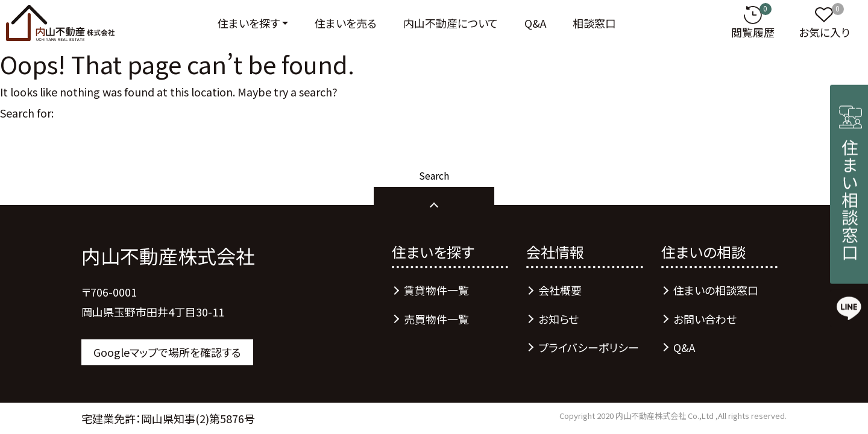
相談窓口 (594, 23)
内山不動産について (451, 23)
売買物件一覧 (436, 319)
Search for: (27, 113)
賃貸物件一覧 (436, 290)
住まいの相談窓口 (716, 290)
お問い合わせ (705, 319)
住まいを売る (346, 23)
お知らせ (558, 319)
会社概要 (560, 290)
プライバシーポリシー (589, 347)
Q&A (535, 23)
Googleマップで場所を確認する (167, 352)
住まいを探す (249, 23)
